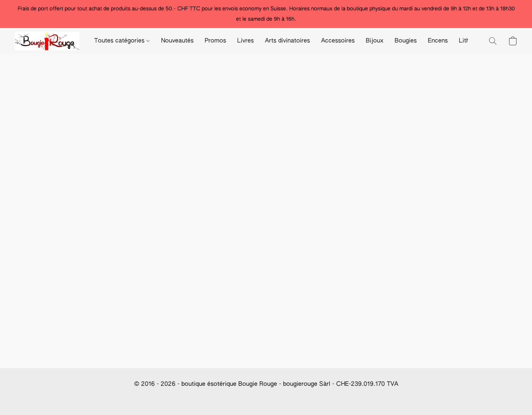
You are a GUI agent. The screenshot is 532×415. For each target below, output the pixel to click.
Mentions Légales (386, 398)
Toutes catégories (122, 41)
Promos (215, 41)
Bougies (406, 41)
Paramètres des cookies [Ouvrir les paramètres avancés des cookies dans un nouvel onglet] (444, 398)
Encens (438, 41)
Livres (245, 41)
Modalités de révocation (329, 398)
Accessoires (338, 41)
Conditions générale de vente (95, 398)
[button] (47, 41)
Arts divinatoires (287, 41)
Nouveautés (177, 41)
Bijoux (375, 41)
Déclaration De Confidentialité (173, 398)
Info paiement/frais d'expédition (255, 398)
